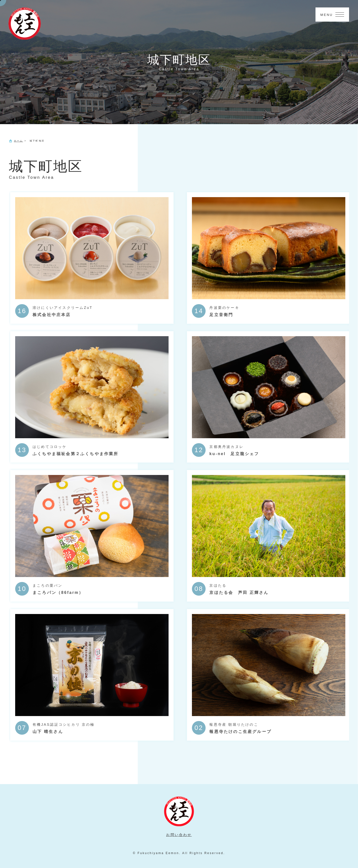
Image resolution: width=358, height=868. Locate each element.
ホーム (19, 141)
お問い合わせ (179, 835)
